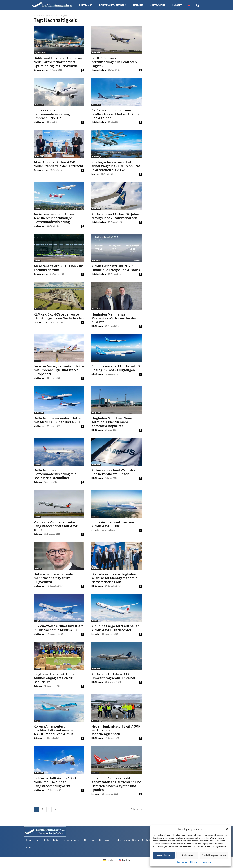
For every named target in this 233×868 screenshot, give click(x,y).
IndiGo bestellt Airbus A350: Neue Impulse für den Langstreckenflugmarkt (55, 782)
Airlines (38, 209)
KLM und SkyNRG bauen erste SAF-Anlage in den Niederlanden (59, 316)
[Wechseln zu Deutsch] (109, 860)
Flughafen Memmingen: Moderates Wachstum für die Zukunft (114, 318)
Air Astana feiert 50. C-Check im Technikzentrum (58, 268)
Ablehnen (187, 855)
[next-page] (55, 809)
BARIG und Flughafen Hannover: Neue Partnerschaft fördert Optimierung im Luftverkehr (58, 62)
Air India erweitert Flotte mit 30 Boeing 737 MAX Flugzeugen (116, 368)
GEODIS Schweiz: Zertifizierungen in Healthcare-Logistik (116, 62)
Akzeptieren (164, 855)
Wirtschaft (96, 53)
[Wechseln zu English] (124, 860)
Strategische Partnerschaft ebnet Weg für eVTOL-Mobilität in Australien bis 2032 (116, 166)
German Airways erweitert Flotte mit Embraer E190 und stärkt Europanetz (59, 370)
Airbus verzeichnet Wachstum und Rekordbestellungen (114, 472)
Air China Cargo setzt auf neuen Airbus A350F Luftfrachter (115, 628)
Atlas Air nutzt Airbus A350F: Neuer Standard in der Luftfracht (58, 164)
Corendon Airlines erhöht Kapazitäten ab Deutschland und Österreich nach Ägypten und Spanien (116, 784)
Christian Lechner (41, 70)
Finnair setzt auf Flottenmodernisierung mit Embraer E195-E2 (55, 114)
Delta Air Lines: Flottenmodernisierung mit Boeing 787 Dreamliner (55, 474)
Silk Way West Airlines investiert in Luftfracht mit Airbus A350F (58, 628)
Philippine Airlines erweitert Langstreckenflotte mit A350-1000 (57, 526)
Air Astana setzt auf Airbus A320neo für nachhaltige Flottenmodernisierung (54, 218)
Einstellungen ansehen (214, 855)
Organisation (40, 53)
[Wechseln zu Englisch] (189, 6)
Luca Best (95, 174)
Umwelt (38, 309)
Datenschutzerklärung (187, 862)
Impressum (207, 862)
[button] (227, 829)
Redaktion (38, 482)
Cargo (37, 621)
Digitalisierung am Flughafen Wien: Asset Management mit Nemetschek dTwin (114, 578)
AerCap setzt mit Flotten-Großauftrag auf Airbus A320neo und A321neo (116, 114)
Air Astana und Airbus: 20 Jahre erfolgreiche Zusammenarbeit (115, 216)
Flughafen (96, 413)
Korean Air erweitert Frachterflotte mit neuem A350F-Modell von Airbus (53, 730)
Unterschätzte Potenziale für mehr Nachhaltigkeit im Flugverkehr (56, 578)
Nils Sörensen (39, 122)
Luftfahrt (96, 569)
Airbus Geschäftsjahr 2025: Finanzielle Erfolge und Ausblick (116, 268)
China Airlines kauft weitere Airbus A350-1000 (113, 524)
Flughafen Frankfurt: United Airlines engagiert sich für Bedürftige (55, 678)
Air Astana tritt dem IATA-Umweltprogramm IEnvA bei (113, 676)
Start (36, 15)
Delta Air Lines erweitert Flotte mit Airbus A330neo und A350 (57, 420)
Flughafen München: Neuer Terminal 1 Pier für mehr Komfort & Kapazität (112, 422)
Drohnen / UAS (98, 157)
